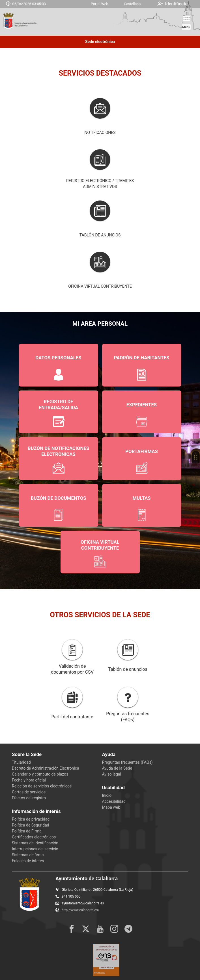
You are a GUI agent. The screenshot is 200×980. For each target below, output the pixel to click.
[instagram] (114, 929)
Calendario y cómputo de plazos (40, 774)
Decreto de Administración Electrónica (46, 768)
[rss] (128, 929)
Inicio (107, 795)
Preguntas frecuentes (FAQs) (127, 762)
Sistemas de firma (28, 855)
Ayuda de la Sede (117, 768)
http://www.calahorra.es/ (80, 910)
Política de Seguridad (31, 825)
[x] (86, 929)
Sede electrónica (100, 42)
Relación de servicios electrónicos (42, 786)
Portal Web (100, 4)
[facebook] (72, 929)
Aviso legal (112, 774)
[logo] (28, 22)
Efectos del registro (29, 798)
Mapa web (111, 807)
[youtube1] (100, 929)
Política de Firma (27, 831)
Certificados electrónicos (34, 837)
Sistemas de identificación (35, 843)
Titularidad (21, 762)
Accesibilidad (114, 801)
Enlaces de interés (28, 861)
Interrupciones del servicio (35, 849)
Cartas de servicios (29, 792)
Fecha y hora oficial (29, 780)
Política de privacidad (31, 819)
